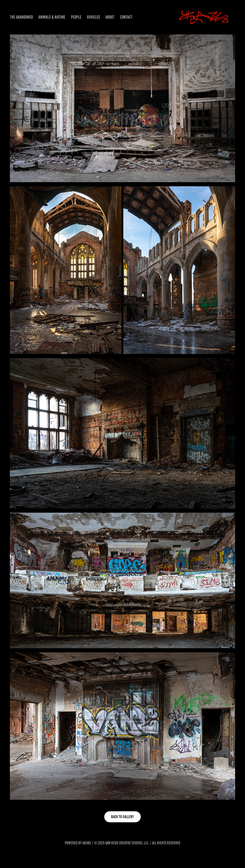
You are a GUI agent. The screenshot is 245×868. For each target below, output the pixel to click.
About (110, 17)
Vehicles (93, 17)
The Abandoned (21, 17)
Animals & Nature (52, 17)
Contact (126, 17)
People (76, 17)
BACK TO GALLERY (122, 817)
